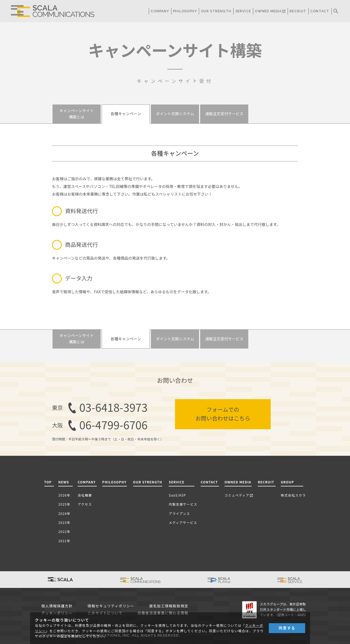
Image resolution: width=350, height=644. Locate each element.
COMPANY (160, 11)
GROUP (288, 482)
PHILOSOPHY (185, 11)
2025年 (64, 504)
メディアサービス (183, 522)
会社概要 (85, 495)
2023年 (64, 522)
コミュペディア (239, 495)
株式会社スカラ (293, 495)
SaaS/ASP (177, 495)
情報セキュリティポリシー (111, 606)
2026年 (64, 495)
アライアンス (179, 513)
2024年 (64, 513)
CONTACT (320, 11)
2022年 (64, 531)
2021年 (64, 541)
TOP (48, 482)
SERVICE (177, 482)
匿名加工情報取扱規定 (169, 606)
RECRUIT (298, 11)
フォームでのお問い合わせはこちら (223, 414)
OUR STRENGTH (216, 11)
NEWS (65, 482)
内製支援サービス (183, 504)
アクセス (85, 504)
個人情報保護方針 (57, 606)
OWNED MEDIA (270, 11)
